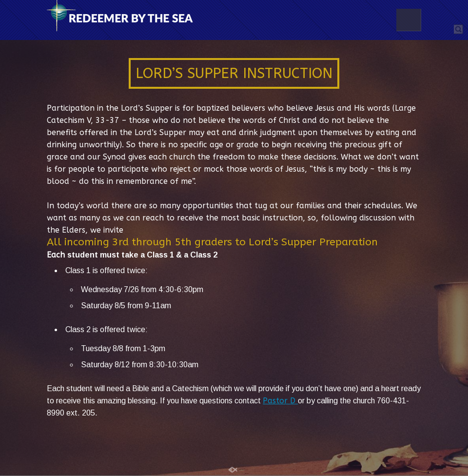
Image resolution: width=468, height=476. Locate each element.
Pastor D (280, 401)
